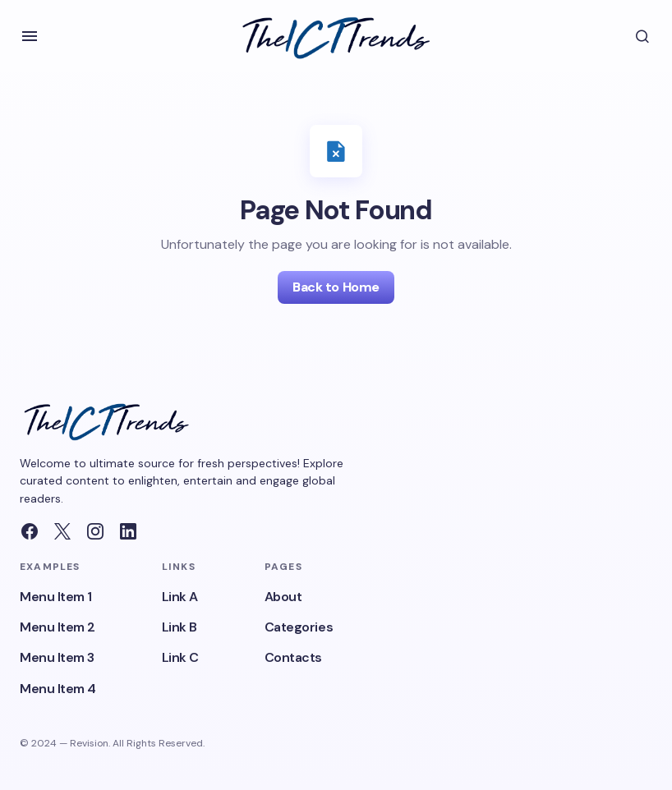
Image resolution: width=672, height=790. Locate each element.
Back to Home (336, 287)
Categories (299, 627)
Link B (180, 627)
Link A (180, 597)
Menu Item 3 (57, 657)
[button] (30, 36)
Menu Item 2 (58, 627)
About (283, 597)
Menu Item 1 (56, 597)
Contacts (293, 657)
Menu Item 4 (58, 689)
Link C (180, 657)
